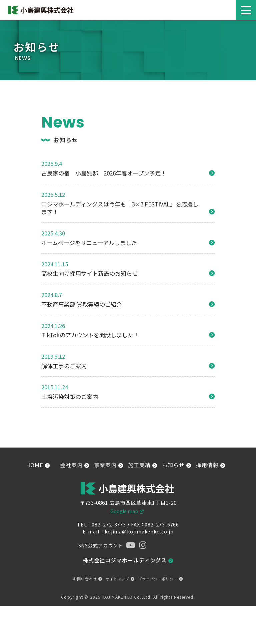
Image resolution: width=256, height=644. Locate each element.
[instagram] (141, 545)
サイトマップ (120, 579)
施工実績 (142, 465)
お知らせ (176, 465)
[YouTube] (130, 545)
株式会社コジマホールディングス (128, 560)
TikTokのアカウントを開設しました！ (90, 335)
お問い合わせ (87, 579)
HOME (38, 465)
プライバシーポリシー (160, 579)
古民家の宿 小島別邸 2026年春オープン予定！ (104, 173)
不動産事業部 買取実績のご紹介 (82, 304)
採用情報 (210, 465)
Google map (124, 511)
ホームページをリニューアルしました (89, 243)
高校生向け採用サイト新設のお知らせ (89, 273)
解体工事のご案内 (64, 366)
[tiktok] (163, 545)
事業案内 (108, 465)
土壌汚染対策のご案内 (70, 397)
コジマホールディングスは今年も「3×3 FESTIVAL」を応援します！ (120, 208)
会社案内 (74, 465)
